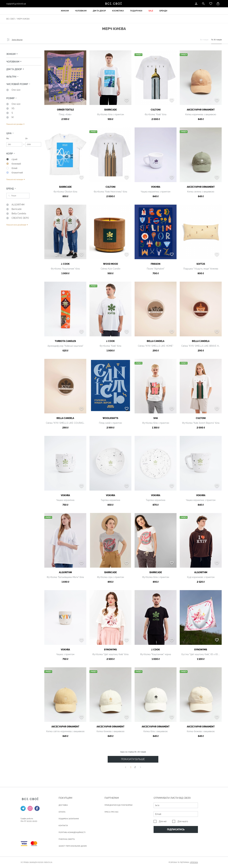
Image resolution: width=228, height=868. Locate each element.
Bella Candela (156, 341)
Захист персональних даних (73, 846)
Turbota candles (65, 341)
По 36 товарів (216, 40)
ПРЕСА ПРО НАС (112, 812)
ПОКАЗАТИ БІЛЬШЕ (133, 759)
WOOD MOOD (111, 264)
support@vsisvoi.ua (16, 4)
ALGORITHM (65, 572)
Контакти (63, 826)
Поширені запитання (69, 819)
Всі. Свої (10, 19)
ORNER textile (65, 110)
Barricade (111, 110)
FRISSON (156, 264)
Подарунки (136, 11)
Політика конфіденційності (72, 832)
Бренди (163, 11)
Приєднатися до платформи (118, 805)
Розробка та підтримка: (183, 862)
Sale (151, 11)
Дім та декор (99, 11)
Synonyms (110, 650)
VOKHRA (156, 187)
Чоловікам (81, 11)
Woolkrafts (110, 418)
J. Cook (65, 264)
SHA (156, 418)
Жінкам (65, 11)
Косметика (118, 11)
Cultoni (156, 110)
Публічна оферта (67, 839)
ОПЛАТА (62, 812)
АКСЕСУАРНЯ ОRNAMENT (201, 110)
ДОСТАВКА (63, 805)
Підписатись (176, 829)
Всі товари (204, 40)
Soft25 (201, 264)
